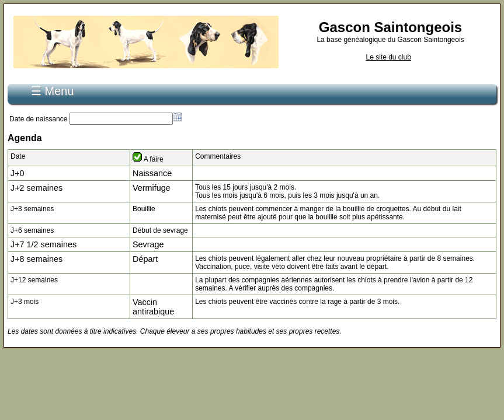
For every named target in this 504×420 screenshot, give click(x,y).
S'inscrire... (101, 86)
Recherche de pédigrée (218, 86)
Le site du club (388, 57)
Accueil (58, 86)
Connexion (150, 86)
